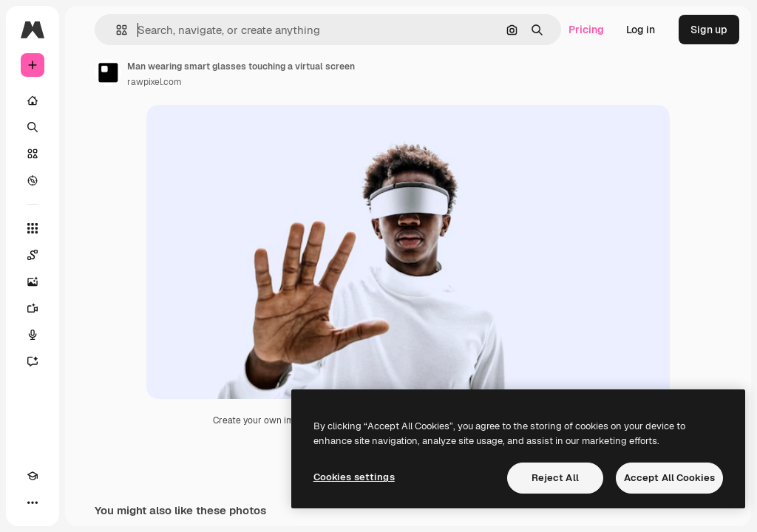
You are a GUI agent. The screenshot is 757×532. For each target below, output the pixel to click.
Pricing (586, 30)
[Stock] (33, 154)
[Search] (33, 127)
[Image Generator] (33, 282)
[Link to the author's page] (108, 72)
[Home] (33, 100)
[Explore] (33, 180)
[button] (116, 30)
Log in (641, 30)
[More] (33, 502)
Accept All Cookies (669, 478)
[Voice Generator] (33, 335)
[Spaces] (33, 255)
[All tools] (33, 228)
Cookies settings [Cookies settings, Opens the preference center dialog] (354, 477)
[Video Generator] (33, 308)
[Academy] (33, 476)
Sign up (709, 30)
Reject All (555, 478)
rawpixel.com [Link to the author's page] (155, 82)
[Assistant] (33, 361)
